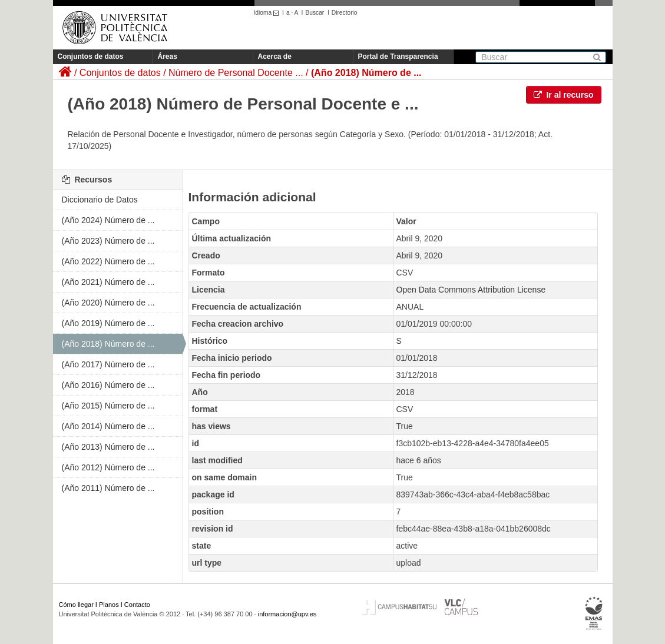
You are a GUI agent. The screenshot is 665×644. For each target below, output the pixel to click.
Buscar (315, 13)
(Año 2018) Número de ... (366, 73)
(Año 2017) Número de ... (108, 364)
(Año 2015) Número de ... (108, 406)
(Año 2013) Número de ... (108, 447)
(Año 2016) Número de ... (108, 385)
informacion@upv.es (287, 614)
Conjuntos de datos (91, 57)
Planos (109, 605)
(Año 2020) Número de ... (108, 303)
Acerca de (275, 57)
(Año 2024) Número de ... (108, 220)
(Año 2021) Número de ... (108, 282)
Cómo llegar (76, 605)
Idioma (268, 13)
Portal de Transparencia (398, 57)
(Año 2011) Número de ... (108, 488)
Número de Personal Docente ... (236, 73)
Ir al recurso (564, 95)
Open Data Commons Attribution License (471, 290)
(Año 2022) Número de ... (108, 261)
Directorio (345, 13)
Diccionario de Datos (100, 200)
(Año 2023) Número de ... (108, 241)
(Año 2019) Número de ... (108, 323)
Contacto (137, 605)
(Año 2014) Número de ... (108, 426)
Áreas (168, 57)
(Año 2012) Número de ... (108, 467)
